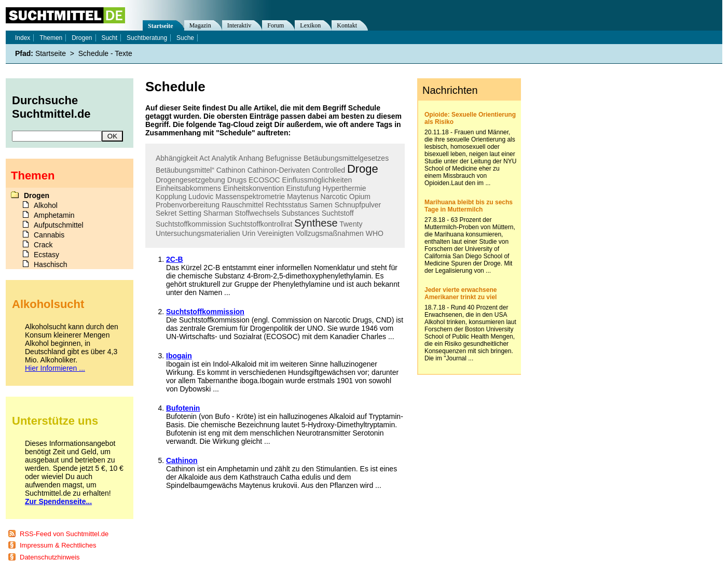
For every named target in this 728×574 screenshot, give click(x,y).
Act (204, 158)
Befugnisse (284, 158)
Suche (185, 38)
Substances (301, 213)
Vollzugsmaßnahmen (330, 233)
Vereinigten (276, 233)
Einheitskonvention (254, 188)
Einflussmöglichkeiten (317, 180)
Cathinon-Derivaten (279, 170)
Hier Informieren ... (55, 368)
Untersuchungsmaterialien (198, 233)
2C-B (175, 259)
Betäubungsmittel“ (185, 170)
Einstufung (303, 188)
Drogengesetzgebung (190, 180)
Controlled (328, 170)
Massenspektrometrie (250, 197)
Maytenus (303, 197)
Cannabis (49, 235)
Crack (43, 245)
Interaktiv (239, 25)
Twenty (351, 224)
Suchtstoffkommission (191, 224)
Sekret (166, 213)
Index (23, 38)
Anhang (251, 158)
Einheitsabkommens (188, 188)
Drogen (82, 38)
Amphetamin (54, 215)
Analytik (224, 158)
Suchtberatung (147, 38)
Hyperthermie (344, 188)
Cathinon (231, 170)
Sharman (218, 213)
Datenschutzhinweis (50, 557)
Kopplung (171, 197)
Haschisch (51, 264)
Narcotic (334, 197)
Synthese (316, 223)
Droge (363, 169)
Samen (321, 205)
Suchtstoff (338, 213)
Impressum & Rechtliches (58, 545)
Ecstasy (46, 255)
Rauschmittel (243, 205)
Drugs (237, 180)
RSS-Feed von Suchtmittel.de (64, 534)
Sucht (109, 38)
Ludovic (201, 197)
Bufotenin (183, 408)
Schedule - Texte (105, 53)
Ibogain (179, 356)
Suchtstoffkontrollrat (260, 224)
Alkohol (46, 205)
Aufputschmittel (59, 225)
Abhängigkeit (177, 158)
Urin (249, 233)
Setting (190, 213)
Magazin (200, 25)
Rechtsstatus (287, 205)
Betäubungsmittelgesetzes (346, 158)
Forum (276, 25)
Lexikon (310, 25)
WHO (375, 233)
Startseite (161, 26)
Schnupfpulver (358, 205)
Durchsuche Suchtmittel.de (51, 107)
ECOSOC (264, 180)
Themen (51, 38)
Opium (360, 197)
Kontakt (347, 25)
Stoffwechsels (257, 213)
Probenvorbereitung (188, 205)
